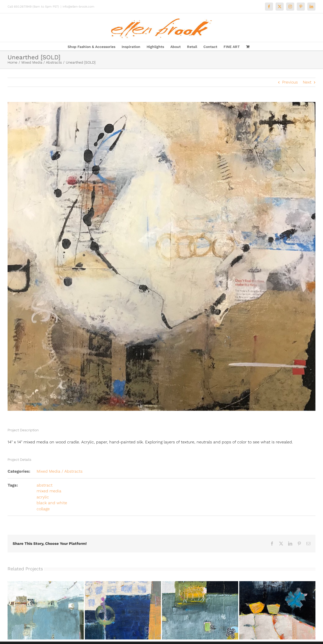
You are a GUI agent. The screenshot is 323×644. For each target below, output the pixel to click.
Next (307, 82)
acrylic (43, 497)
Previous (290, 82)
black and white (52, 503)
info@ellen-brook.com (78, 7)
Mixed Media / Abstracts (60, 471)
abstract (45, 485)
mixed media (49, 491)
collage (43, 509)
